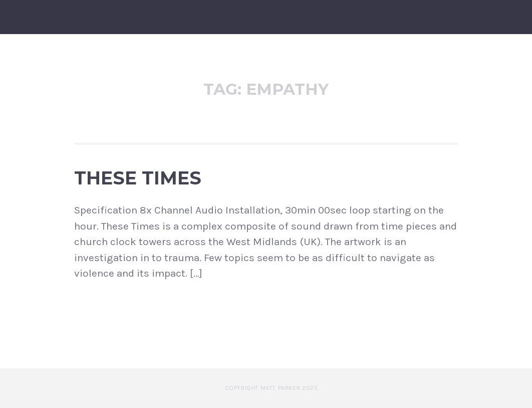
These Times (138, 178)
